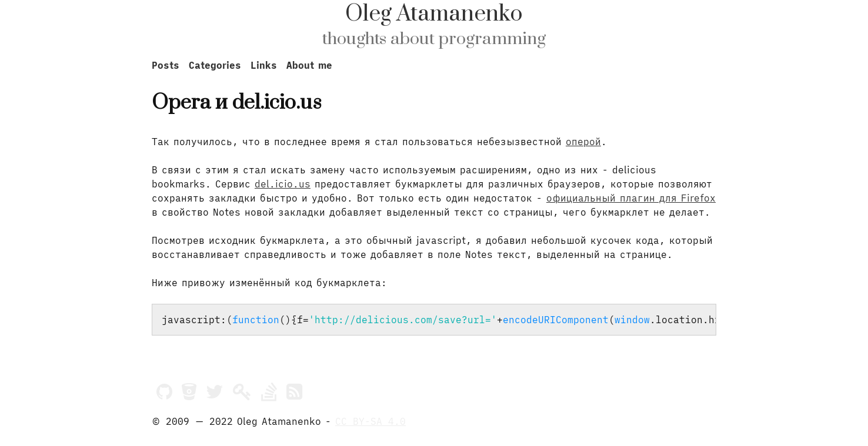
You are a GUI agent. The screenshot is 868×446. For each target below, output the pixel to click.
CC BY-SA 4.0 (370, 421)
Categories (215, 65)
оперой (583, 142)
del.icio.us (283, 184)
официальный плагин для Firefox (631, 198)
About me (309, 65)
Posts (166, 65)
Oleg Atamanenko (434, 14)
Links (264, 65)
